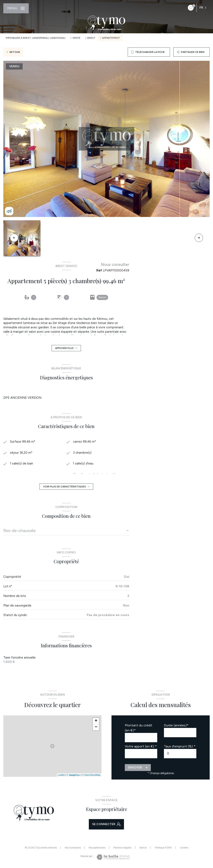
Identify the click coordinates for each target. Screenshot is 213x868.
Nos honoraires (73, 848)
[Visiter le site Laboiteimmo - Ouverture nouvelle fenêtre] (113, 857)
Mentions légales (122, 848)
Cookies (184, 848)
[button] (199, 238)
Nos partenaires (97, 848)
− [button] (96, 727)
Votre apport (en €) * (141, 746)
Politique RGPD (163, 848)
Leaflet (61, 775)
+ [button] (96, 721)
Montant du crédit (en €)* (139, 728)
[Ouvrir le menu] (16, 8)
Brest (91, 38)
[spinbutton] (180, 754)
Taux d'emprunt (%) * (180, 746)
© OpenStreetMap (91, 775)
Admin (143, 848)
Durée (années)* (176, 725)
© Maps (73, 775)
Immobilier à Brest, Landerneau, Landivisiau (36, 38)
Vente (76, 38)
